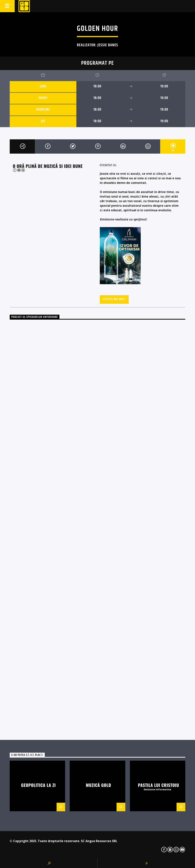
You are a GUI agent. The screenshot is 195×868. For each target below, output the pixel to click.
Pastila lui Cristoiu (158, 785)
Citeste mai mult (114, 299)
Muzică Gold (99, 785)
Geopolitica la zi (38, 785)
